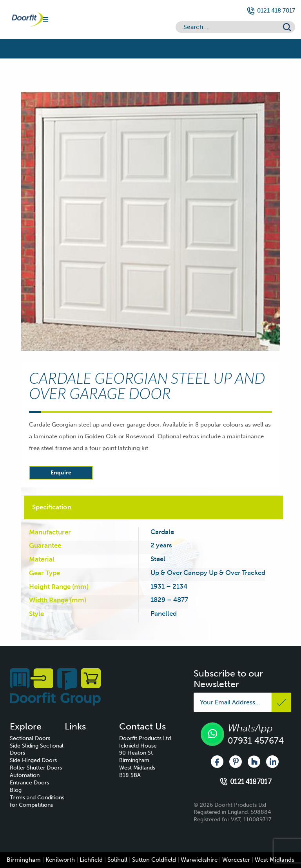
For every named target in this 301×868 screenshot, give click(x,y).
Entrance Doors (29, 783)
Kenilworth (60, 860)
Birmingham (24, 860)
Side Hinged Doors (33, 760)
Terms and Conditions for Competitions (37, 801)
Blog (16, 790)
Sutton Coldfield (154, 860)
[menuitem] (37, 739)
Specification (52, 507)
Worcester (236, 860)
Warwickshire (199, 860)
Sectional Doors (30, 738)
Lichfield (91, 860)
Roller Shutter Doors (36, 768)
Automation (25, 775)
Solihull (117, 860)
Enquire (61, 473)
